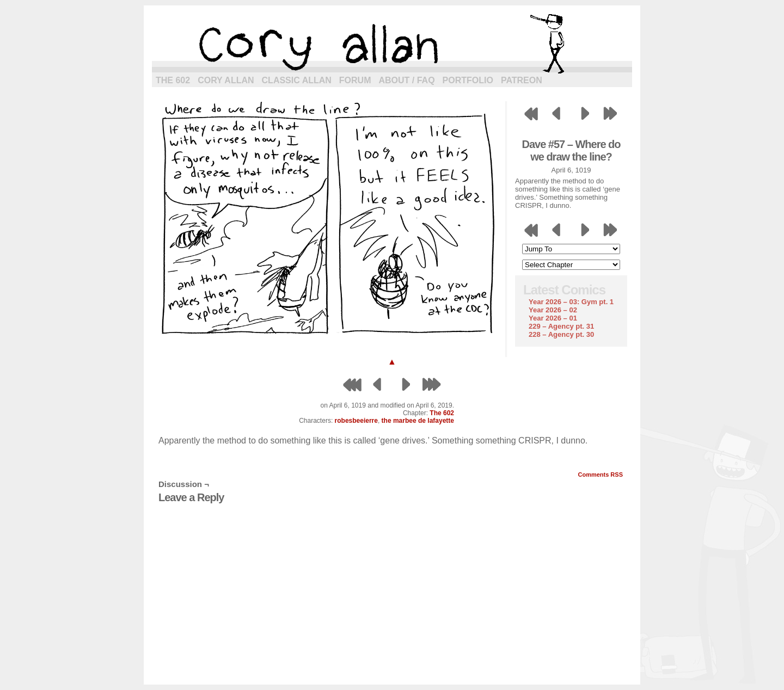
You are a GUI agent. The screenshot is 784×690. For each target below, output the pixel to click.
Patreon (522, 80)
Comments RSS (600, 475)
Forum (355, 80)
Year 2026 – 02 (553, 310)
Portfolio (468, 80)
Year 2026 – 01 (553, 318)
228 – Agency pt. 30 (561, 334)
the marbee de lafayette (418, 421)
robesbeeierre (356, 421)
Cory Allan (226, 80)
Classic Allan (297, 80)
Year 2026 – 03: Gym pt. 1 (571, 302)
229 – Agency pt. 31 (561, 326)
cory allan (392, 44)
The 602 (173, 80)
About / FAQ (407, 80)
